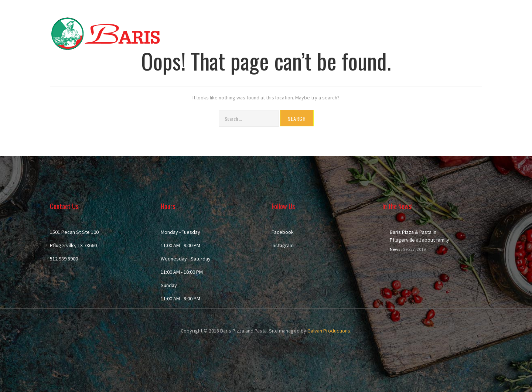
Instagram (283, 245)
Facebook (283, 232)
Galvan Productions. (329, 331)
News (395, 249)
